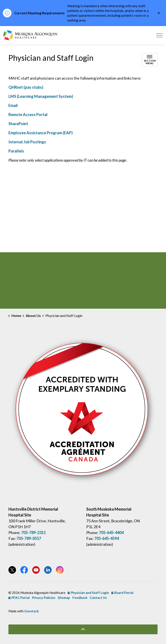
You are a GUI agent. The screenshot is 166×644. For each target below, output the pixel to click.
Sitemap (64, 598)
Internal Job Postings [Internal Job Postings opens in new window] (27, 142)
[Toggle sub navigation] (150, 60)
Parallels (16, 151)
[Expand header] (160, 35)
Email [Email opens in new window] (13, 105)
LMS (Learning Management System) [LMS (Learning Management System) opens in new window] (41, 96)
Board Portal (122, 593)
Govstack (31, 611)
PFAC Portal (19, 598)
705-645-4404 (111, 533)
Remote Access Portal (28, 115)
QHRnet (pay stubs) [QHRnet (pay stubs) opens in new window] (26, 87)
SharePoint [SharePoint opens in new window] (18, 124)
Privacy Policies (44, 598)
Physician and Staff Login (88, 593)
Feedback (80, 598)
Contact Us (98, 598)
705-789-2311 (34, 533)
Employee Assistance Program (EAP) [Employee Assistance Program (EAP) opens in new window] (41, 133)
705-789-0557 (29, 538)
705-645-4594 (107, 538)
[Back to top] (83, 629)
